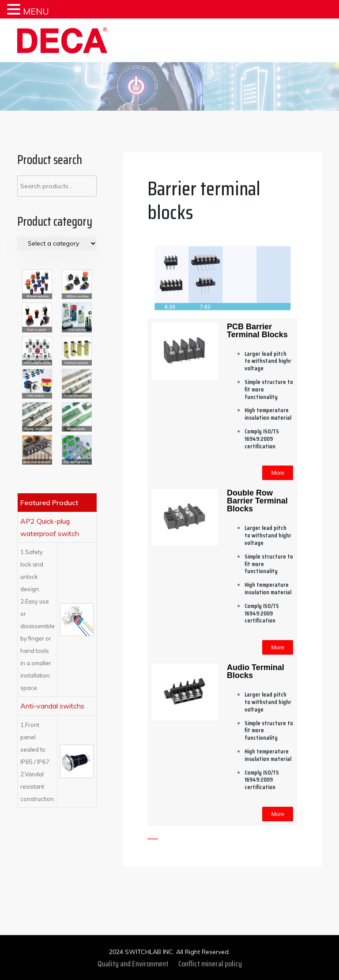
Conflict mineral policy (210, 964)
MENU (36, 11)
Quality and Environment (133, 964)
